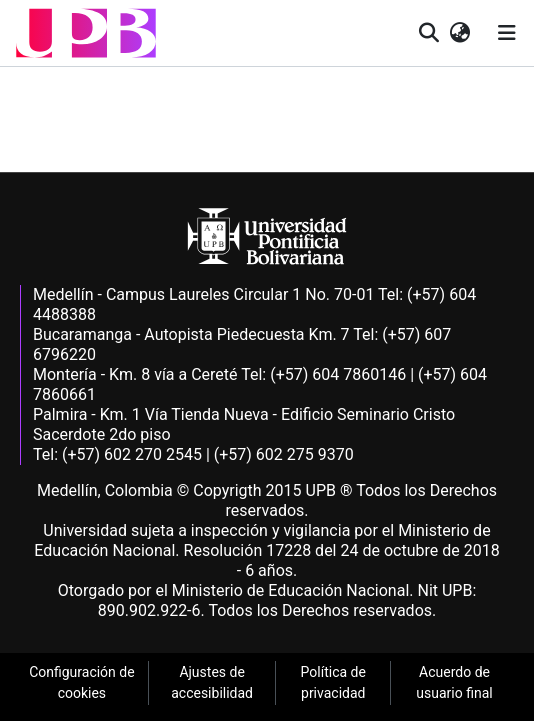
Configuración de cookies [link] (82, 682)
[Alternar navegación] (507, 33)
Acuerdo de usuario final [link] (454, 682)
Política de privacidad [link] (333, 682)
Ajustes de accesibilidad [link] (212, 682)
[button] (86, 33)
